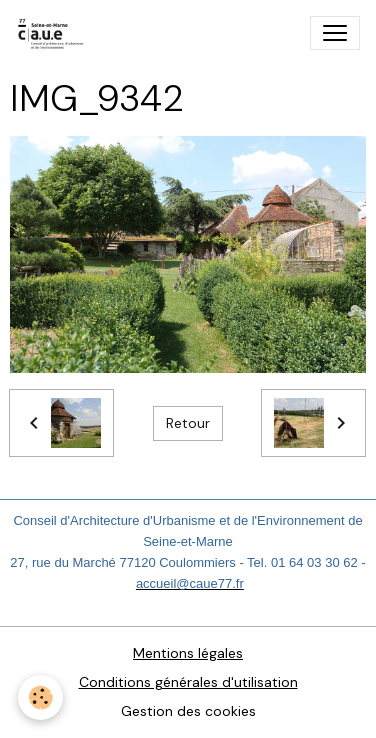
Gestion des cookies (188, 711)
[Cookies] (40, 697)
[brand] (55, 33)
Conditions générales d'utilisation (188, 682)
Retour (188, 423)
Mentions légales (188, 653)
